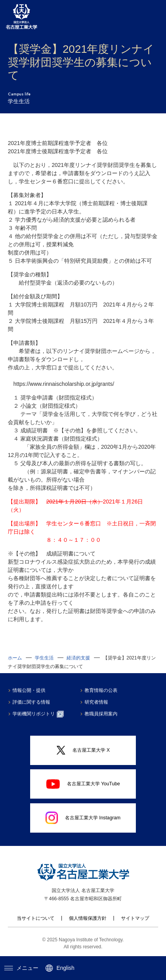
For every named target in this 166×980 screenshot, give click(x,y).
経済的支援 (78, 658)
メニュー (21, 968)
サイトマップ (135, 918)
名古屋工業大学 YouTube (83, 784)
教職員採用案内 (102, 714)
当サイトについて (36, 918)
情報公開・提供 (30, 690)
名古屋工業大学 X (83, 750)
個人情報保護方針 (88, 918)
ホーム (15, 658)
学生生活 (44, 658)
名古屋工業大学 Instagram (83, 818)
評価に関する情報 (32, 702)
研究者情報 (97, 702)
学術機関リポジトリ (39, 714)
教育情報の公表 (102, 690)
